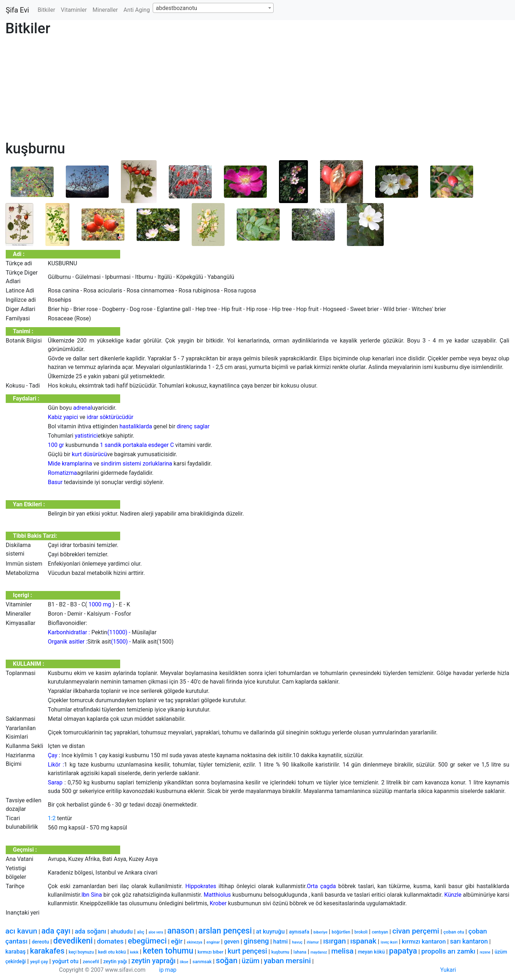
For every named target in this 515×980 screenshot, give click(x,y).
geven (232, 942)
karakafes (47, 951)
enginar (213, 942)
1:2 (52, 818)
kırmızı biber (210, 952)
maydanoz (319, 952)
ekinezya (194, 942)
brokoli (361, 932)
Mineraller (105, 10)
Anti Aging (137, 10)
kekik (134, 952)
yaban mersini (287, 961)
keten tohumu (168, 951)
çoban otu (454, 932)
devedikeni (73, 941)
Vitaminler (74, 10)
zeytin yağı (115, 961)
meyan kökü (371, 952)
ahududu (122, 932)
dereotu (40, 942)
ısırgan (334, 941)
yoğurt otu (65, 961)
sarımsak (202, 962)
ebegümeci (147, 941)
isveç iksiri (389, 942)
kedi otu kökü (112, 952)
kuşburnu (280, 952)
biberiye (321, 932)
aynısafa (299, 932)
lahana (300, 952)
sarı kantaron (469, 941)
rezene (485, 952)
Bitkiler (46, 10)
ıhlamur (313, 942)
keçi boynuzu (81, 952)
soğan (227, 961)
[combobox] (213, 8)
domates (110, 941)
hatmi (281, 942)
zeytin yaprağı (153, 961)
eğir (177, 941)
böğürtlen (341, 932)
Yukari (448, 970)
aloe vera (156, 932)
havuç (297, 942)
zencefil (91, 962)
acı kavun (21, 931)
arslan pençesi (225, 931)
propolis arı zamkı (448, 951)
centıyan (380, 932)
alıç (141, 932)
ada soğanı (90, 931)
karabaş (16, 952)
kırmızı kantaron (424, 941)
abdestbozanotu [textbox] (176, 8)
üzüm (251, 961)
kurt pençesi (247, 951)
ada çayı (56, 931)
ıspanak (363, 941)
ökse (184, 962)
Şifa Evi (17, 10)
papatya (403, 951)
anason (181, 931)
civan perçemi (416, 931)
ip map (168, 970)
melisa (342, 951)
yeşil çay (39, 962)
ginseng (256, 941)
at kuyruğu (270, 931)
